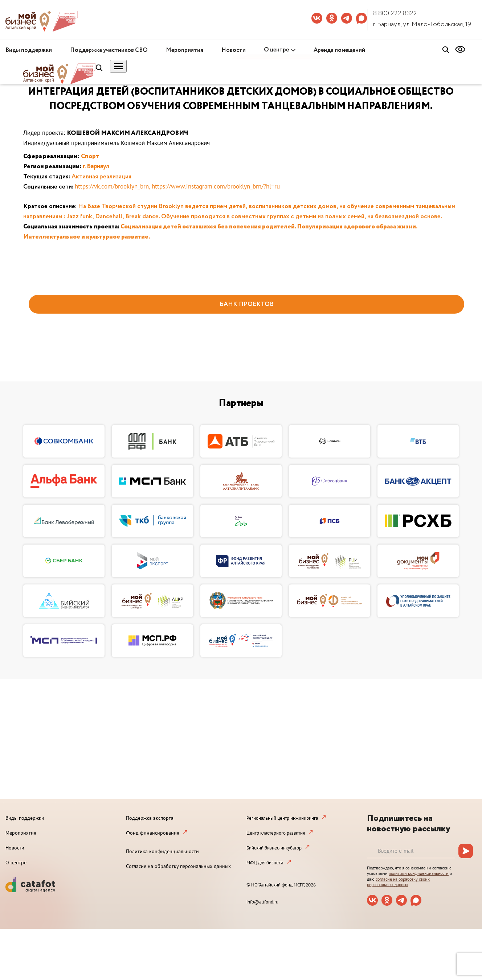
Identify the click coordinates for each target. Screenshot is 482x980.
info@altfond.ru (262, 902)
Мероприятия (185, 50)
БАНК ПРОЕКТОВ (247, 304)
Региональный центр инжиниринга (282, 818)
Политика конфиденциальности (162, 851)
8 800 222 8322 (395, 13)
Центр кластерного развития (276, 833)
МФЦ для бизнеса (265, 863)
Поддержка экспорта (150, 818)
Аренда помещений (339, 50)
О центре (276, 50)
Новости (234, 50)
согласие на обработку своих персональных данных (398, 882)
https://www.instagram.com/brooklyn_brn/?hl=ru (216, 186)
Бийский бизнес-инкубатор (274, 848)
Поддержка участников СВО (109, 50)
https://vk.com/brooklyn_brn (112, 186)
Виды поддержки (29, 50)
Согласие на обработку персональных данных (178, 866)
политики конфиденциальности (419, 873)
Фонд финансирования (153, 833)
